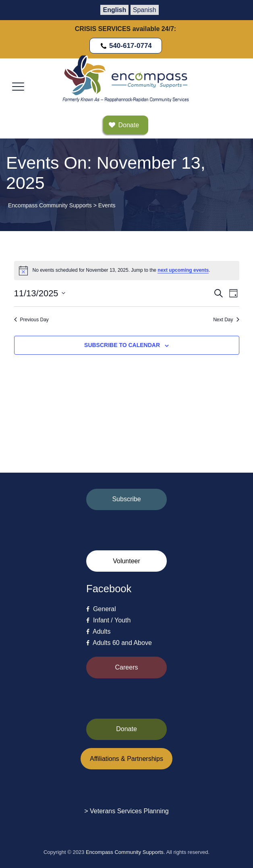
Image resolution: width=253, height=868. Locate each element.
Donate (126, 729)
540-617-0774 (125, 45)
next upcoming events (183, 270)
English (114, 10)
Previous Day (31, 320)
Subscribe (126, 499)
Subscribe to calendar (122, 345)
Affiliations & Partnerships (126, 759)
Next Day (226, 320)
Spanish (145, 10)
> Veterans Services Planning (126, 811)
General (101, 609)
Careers (127, 667)
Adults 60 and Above (119, 643)
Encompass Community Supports (125, 852)
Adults (98, 631)
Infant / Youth (108, 620)
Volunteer (126, 561)
